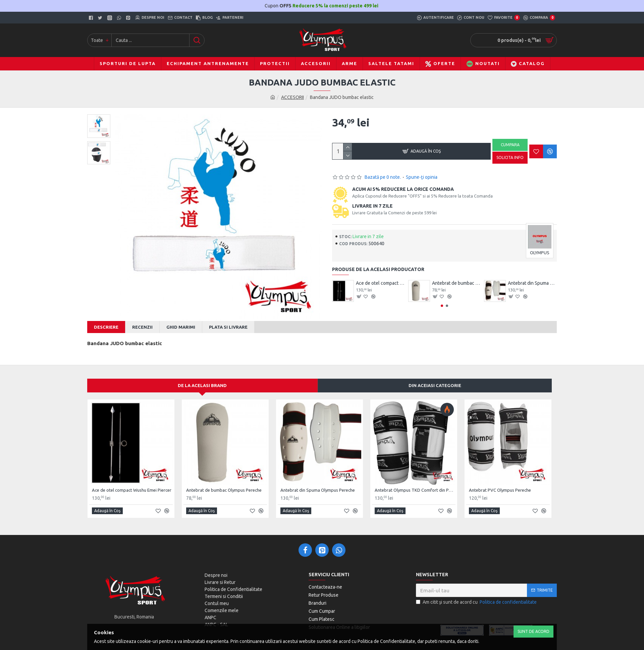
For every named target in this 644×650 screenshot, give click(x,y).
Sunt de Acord (533, 631)
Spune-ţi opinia (422, 177)
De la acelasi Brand (202, 381)
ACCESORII (292, 97)
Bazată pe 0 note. (383, 177)
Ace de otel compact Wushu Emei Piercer (380, 283)
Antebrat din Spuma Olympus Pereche (532, 283)
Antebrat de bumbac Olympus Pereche (457, 283)
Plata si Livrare (228, 327)
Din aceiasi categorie (435, 381)
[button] (442, 306)
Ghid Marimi (181, 327)
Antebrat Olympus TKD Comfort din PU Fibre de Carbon (415, 486)
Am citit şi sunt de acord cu (477, 598)
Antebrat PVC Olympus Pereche (500, 486)
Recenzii (142, 327)
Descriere (106, 327)
